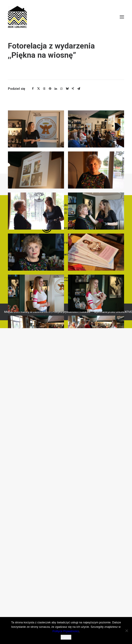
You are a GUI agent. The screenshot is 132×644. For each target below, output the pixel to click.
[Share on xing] (73, 89)
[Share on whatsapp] (61, 89)
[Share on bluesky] (67, 89)
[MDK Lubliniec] (66, 17)
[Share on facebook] (33, 89)
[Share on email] (79, 89)
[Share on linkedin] (56, 89)
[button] (122, 17)
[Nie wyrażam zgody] (126, 631)
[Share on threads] (44, 89)
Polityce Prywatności (66, 631)
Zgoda (66, 637)
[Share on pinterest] (50, 89)
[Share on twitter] (38, 89)
